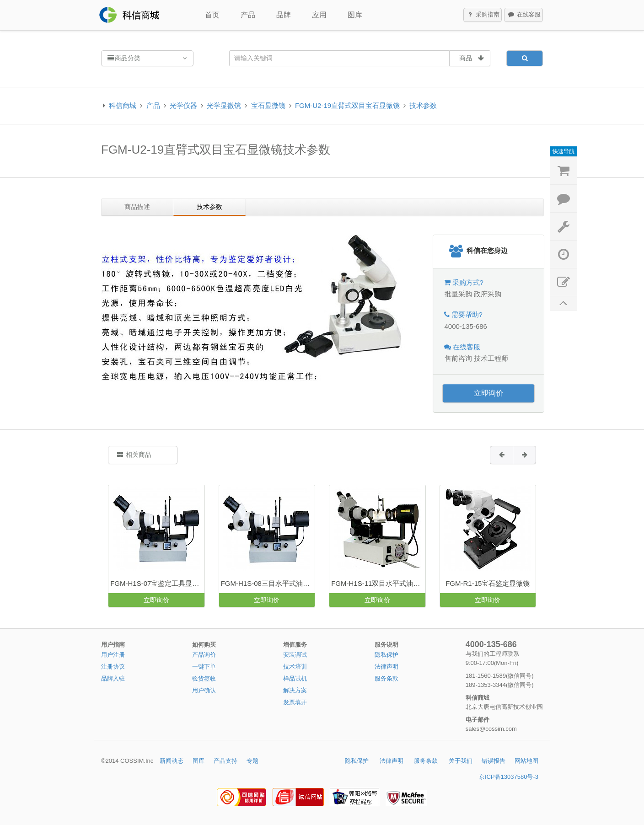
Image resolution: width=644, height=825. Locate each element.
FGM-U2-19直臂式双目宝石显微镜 (347, 105)
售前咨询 (458, 358)
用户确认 (204, 690)
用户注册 (113, 655)
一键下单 (204, 667)
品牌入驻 (113, 678)
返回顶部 (563, 303)
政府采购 (488, 294)
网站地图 (526, 761)
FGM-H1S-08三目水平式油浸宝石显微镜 (268, 583)
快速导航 (563, 151)
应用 (319, 15)
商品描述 (137, 207)
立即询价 (488, 393)
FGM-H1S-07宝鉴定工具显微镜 (157, 583)
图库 (355, 15)
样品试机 (295, 678)
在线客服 (524, 15)
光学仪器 (183, 105)
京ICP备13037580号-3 (509, 777)
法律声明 (386, 667)
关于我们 (461, 761)
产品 (248, 15)
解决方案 (295, 690)
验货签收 (204, 678)
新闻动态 (172, 761)
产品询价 (204, 655)
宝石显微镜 (268, 105)
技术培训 (295, 667)
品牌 (284, 15)
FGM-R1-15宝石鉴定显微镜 (488, 583)
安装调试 (295, 655)
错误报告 (494, 761)
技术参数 (423, 105)
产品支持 (225, 761)
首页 (212, 15)
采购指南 (483, 15)
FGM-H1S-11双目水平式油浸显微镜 (378, 583)
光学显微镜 (224, 105)
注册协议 (113, 667)
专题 (252, 761)
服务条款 (386, 678)
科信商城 (123, 105)
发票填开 (295, 702)
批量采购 (458, 294)
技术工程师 (491, 358)
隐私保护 (386, 655)
